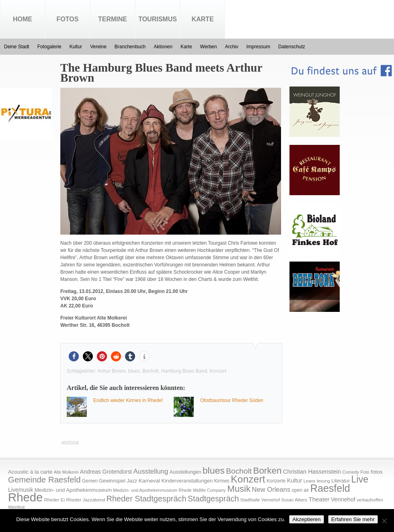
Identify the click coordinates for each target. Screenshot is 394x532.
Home (23, 19)
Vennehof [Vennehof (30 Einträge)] (343, 499)
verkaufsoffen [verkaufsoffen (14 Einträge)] (370, 500)
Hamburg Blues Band (184, 371)
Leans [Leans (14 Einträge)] (310, 481)
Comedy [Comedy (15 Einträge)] (351, 472)
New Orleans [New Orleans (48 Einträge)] (271, 490)
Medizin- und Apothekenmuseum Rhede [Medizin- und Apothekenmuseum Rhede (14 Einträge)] (152, 490)
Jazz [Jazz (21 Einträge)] (132, 481)
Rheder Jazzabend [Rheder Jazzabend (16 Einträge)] (85, 500)
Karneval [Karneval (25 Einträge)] (149, 481)
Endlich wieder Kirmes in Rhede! (128, 400)
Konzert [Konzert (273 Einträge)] (248, 479)
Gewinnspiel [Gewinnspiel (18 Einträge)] (112, 481)
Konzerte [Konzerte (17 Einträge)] (276, 481)
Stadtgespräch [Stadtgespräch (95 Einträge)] (213, 499)
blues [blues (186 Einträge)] (214, 470)
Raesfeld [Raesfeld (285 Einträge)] (330, 488)
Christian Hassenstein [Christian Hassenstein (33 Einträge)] (312, 472)
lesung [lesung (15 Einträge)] (323, 481)
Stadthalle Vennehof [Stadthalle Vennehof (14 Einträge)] (260, 500)
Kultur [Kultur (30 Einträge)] (295, 480)
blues (134, 371)
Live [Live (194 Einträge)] (360, 479)
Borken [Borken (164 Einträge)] (267, 471)
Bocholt (150, 371)
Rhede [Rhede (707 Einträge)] (25, 497)
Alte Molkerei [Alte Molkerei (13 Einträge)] (66, 472)
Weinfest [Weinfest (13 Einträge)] (16, 507)
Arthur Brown (111, 371)
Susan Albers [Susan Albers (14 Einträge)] (294, 500)
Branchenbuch (130, 47)
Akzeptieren (306, 519)
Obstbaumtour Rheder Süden (232, 400)
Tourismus (158, 19)
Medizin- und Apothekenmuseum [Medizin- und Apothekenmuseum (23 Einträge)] (73, 490)
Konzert (218, 371)
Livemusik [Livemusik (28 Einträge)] (21, 490)
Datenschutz (292, 47)
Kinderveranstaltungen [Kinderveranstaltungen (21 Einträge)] (187, 481)
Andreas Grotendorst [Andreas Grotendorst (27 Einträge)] (106, 472)
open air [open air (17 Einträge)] (301, 490)
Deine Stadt (17, 47)
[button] (74, 356)
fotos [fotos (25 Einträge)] (377, 472)
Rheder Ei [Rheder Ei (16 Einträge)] (54, 500)
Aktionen (163, 47)
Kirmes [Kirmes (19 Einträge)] (222, 481)
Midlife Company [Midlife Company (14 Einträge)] (209, 490)
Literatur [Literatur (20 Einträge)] (341, 481)
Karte (202, 19)
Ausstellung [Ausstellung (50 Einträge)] (151, 471)
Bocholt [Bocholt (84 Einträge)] (239, 471)
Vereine (98, 47)
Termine (113, 19)
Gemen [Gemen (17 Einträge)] (90, 481)
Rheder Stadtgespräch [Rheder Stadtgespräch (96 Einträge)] (147, 499)
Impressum (258, 47)
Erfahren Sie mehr (353, 519)
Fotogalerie (49, 47)
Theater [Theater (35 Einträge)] (319, 499)
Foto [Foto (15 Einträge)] (365, 472)
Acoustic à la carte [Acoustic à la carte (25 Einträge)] (30, 472)
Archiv (231, 47)
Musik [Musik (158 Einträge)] (239, 489)
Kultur (76, 47)
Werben (209, 47)
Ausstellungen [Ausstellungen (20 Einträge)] (186, 472)
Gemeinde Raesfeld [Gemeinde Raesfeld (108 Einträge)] (44, 480)
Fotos (68, 19)
